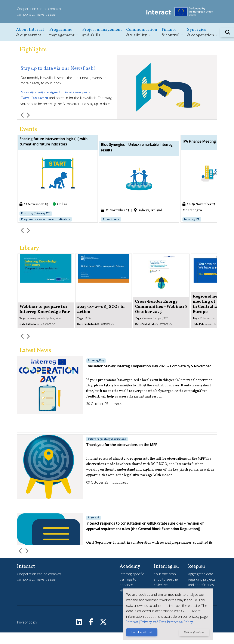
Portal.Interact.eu (35, 98)
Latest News (35, 362)
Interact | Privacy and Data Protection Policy (160, 622)
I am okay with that (142, 633)
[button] (30, 32)
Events (28, 129)
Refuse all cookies (194, 633)
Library (29, 260)
